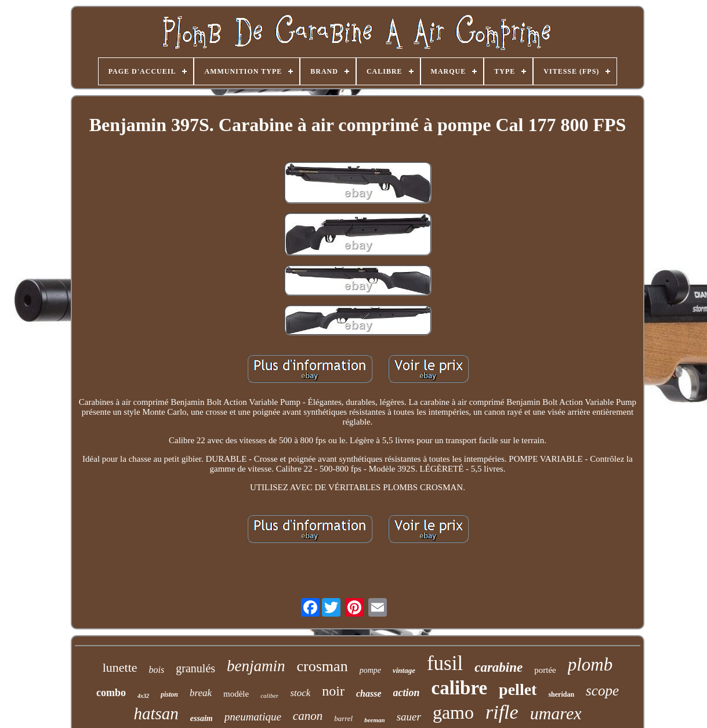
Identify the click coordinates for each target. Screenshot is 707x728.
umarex (556, 713)
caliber (269, 696)
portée (545, 670)
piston (169, 694)
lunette (120, 667)
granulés (195, 668)
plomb (590, 664)
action (407, 693)
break (201, 693)
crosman (322, 666)
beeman (374, 720)
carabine (498, 667)
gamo (453, 712)
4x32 (143, 696)
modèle (236, 694)
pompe (370, 670)
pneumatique (253, 717)
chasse (369, 693)
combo (111, 693)
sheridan (561, 694)
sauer (409, 717)
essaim (202, 718)
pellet (518, 689)
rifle (502, 712)
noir (333, 691)
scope (602, 691)
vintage (404, 670)
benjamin (256, 666)
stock (300, 693)
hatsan (156, 713)
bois (157, 670)
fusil (445, 663)
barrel (343, 718)
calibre (460, 688)
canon (308, 716)
